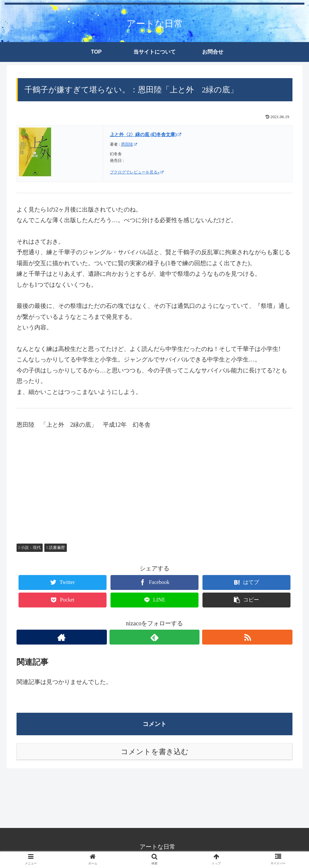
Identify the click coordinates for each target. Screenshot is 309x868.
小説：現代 (30, 548)
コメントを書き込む (155, 752)
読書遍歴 (55, 548)
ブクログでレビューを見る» (137, 172)
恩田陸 (129, 144)
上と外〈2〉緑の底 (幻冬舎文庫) (146, 135)
